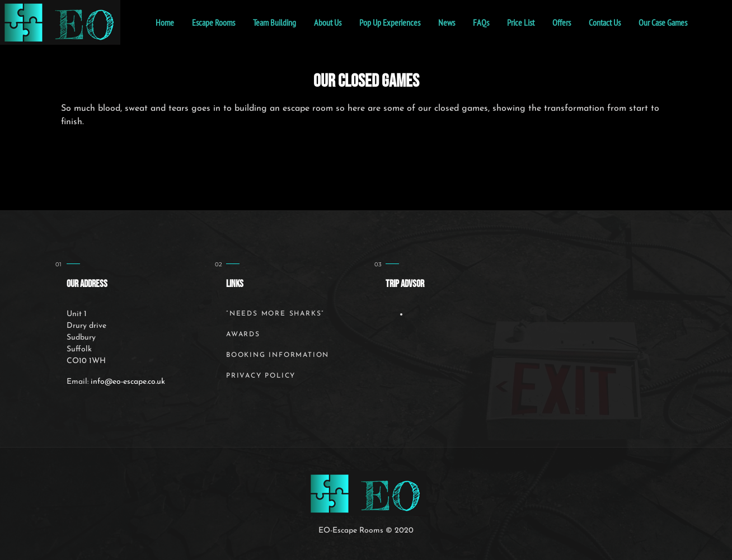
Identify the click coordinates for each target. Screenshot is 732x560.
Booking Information (278, 355)
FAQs (481, 22)
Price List (521, 22)
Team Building (274, 22)
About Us (328, 22)
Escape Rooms (213, 22)
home (165, 22)
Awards (243, 335)
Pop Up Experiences (390, 22)
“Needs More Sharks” (275, 314)
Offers (562, 22)
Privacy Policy (261, 376)
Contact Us (605, 22)
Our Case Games (663, 22)
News (447, 22)
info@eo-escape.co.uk (128, 382)
